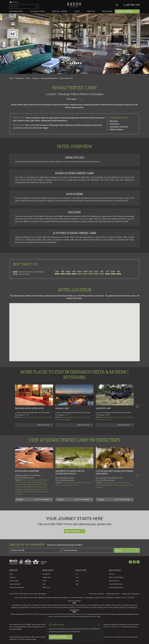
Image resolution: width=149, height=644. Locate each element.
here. (20, 629)
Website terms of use (113, 594)
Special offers (60, 11)
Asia (77, 577)
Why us (91, 11)
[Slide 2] (70, 63)
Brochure (107, 11)
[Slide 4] (74, 63)
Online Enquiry (14, 581)
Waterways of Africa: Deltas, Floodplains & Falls (70, 472)
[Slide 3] (72, 63)
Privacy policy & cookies (96, 594)
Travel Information (15, 584)
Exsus (74, 5)
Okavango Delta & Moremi (49, 78)
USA (77, 584)
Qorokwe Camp (103, 408)
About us (112, 574)
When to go (46, 588)
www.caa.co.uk (74, 610)
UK (77, 574)
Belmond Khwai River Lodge (29, 408)
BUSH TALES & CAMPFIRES (27, 471)
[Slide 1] (68, 63)
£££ (108, 415)
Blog (77, 11)
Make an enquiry (127, 12)
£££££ (80, 99)
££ (107, 415)
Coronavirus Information (17, 588)
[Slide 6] (79, 63)
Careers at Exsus (114, 581)
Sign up (127, 550)
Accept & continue (61, 637)
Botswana (36, 78)
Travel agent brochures (116, 588)
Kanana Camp (62, 408)
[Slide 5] (77, 63)
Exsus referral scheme (116, 584)
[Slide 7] (81, 63)
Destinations (16, 11)
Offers (44, 581)
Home (11, 78)
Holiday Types (47, 577)
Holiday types (38, 11)
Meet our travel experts (116, 577)
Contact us (13, 577)
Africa (28, 78)
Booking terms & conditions (131, 594)
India (77, 581)
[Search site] (22, 6)
